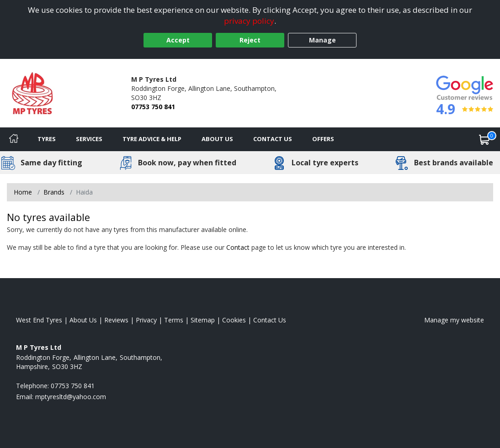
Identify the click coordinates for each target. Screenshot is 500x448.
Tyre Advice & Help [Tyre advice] (152, 139)
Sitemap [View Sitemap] (203, 320)
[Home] (14, 139)
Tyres (47, 139)
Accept (178, 40)
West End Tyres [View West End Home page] (39, 320)
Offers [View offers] (323, 139)
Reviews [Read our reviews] (116, 320)
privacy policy (249, 21)
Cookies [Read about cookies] (234, 320)
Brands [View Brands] (54, 192)
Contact (238, 247)
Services (89, 139)
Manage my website (454, 320)
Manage (322, 40)
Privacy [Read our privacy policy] (146, 320)
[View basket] (484, 139)
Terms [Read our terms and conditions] (174, 320)
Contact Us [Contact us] (273, 139)
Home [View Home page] (23, 192)
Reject (250, 40)
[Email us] (71, 397)
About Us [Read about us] (83, 320)
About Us (217, 139)
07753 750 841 (153, 107)
